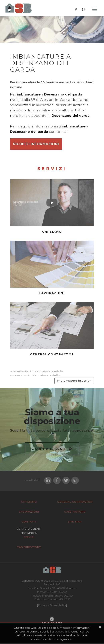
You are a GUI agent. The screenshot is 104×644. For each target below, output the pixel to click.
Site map (75, 523)
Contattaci (49, 450)
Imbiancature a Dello (44, 376)
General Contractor (75, 503)
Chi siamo (29, 503)
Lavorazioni (29, 513)
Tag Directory (29, 549)
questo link (62, 631)
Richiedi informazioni (36, 145)
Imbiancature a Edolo (47, 373)
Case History (75, 513)
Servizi (29, 539)
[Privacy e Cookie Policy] (52, 607)
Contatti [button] (29, 523)
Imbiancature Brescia (73, 382)
